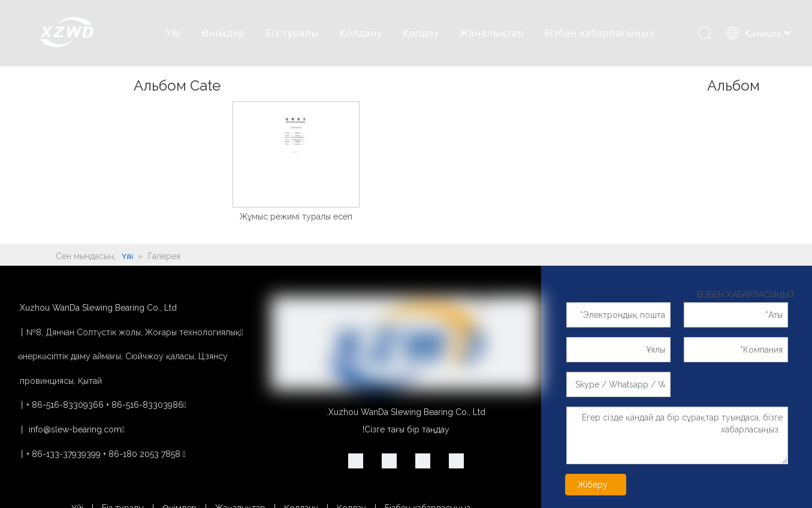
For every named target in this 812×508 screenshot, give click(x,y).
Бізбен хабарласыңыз (599, 33)
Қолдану (361, 33)
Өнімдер (223, 33)
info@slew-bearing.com (75, 429)
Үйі (173, 33)
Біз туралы (292, 33)
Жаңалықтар (492, 33)
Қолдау (421, 33)
